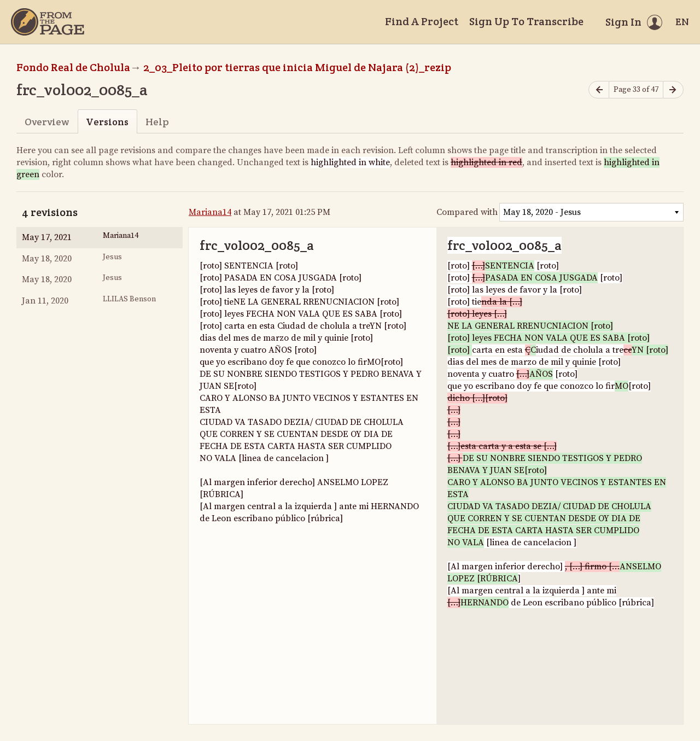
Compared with (467, 212)
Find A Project (422, 21)
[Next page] (673, 90)
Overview (47, 122)
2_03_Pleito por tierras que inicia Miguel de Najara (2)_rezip (297, 67)
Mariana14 (210, 212)
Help (157, 122)
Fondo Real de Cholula (73, 67)
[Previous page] (599, 90)
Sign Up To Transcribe (526, 21)
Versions (107, 122)
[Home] (48, 22)
